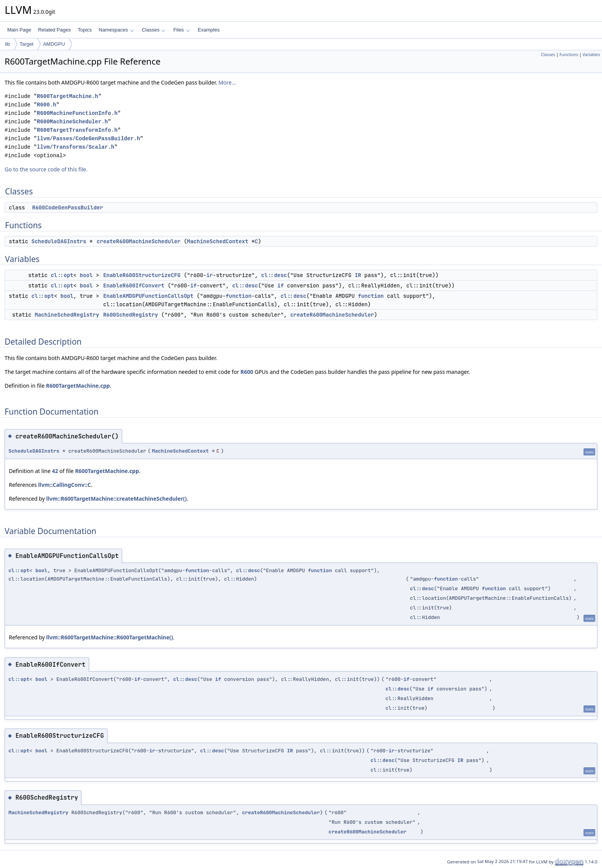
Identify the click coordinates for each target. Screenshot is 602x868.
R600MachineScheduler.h (72, 122)
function (239, 296)
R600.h (46, 105)
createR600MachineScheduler (139, 241)
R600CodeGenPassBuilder (68, 207)
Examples (209, 30)
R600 (247, 372)
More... (227, 82)
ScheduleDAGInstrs (59, 241)
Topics (85, 30)
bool (86, 275)
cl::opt (62, 275)
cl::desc (274, 275)
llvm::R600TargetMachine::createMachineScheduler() (116, 499)
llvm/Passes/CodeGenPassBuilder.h (88, 139)
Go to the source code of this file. (46, 169)
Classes (154, 30)
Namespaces (116, 30)
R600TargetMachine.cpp (78, 386)
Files (181, 30)
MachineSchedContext (218, 241)
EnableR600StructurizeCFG (142, 275)
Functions (569, 55)
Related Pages (54, 30)
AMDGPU (54, 44)
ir (209, 275)
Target (26, 44)
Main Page (19, 30)
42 (55, 471)
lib (7, 44)
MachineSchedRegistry (67, 315)
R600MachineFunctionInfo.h (77, 113)
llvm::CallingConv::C (64, 485)
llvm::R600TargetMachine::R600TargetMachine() (109, 637)
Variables (591, 55)
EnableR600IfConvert (134, 285)
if (193, 285)
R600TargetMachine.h (68, 96)
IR (358, 275)
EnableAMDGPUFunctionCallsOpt (148, 296)
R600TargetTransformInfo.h (77, 130)
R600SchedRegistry (131, 315)
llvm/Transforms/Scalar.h (76, 147)
